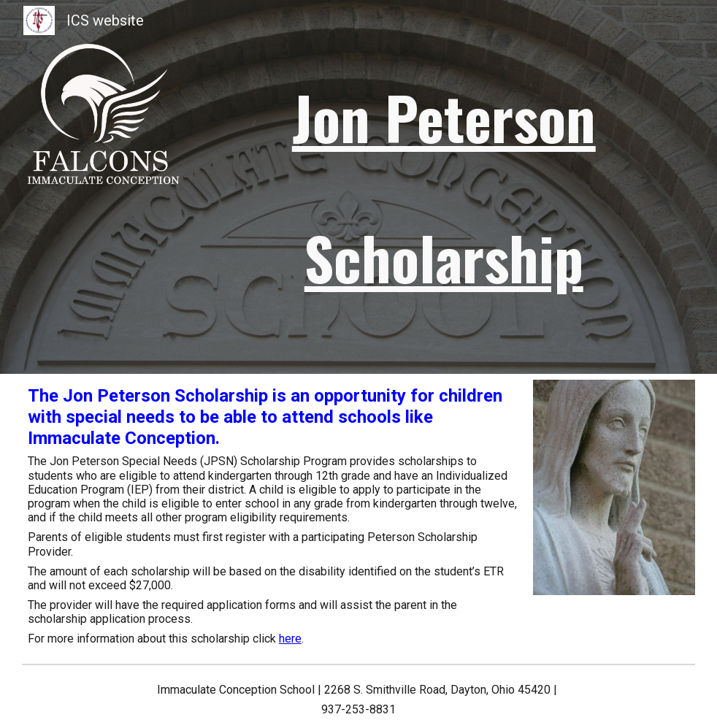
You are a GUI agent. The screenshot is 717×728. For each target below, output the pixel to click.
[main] (444, 187)
